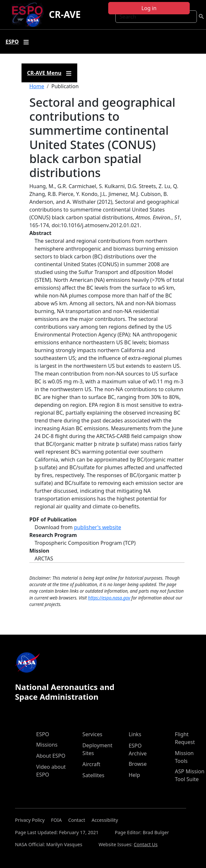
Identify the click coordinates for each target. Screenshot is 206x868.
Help (134, 775)
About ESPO (51, 756)
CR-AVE (65, 14)
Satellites (93, 775)
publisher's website (98, 527)
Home (37, 86)
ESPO (43, 734)
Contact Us (146, 844)
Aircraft (91, 764)
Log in (149, 8)
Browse (138, 764)
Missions (47, 745)
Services (92, 734)
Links (135, 734)
